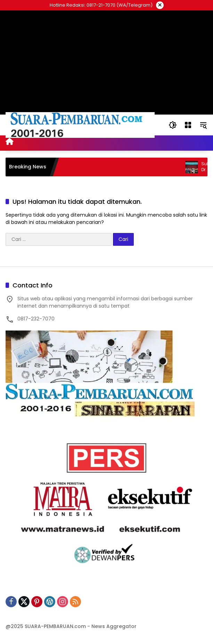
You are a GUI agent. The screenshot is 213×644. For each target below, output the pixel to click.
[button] (173, 125)
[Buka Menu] (188, 125)
